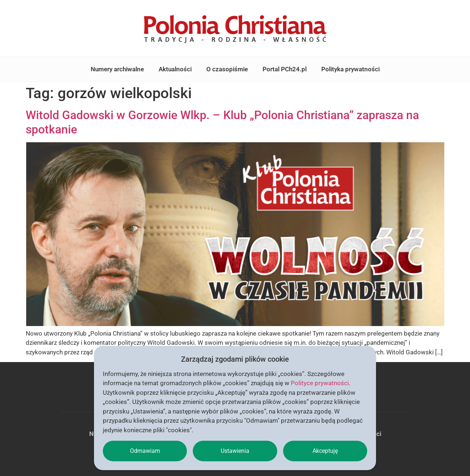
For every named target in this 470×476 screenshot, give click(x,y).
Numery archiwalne (117, 69)
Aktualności (175, 69)
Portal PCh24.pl (285, 69)
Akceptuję (325, 451)
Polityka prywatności (350, 69)
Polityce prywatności (320, 383)
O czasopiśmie (227, 69)
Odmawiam (145, 451)
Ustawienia (235, 451)
